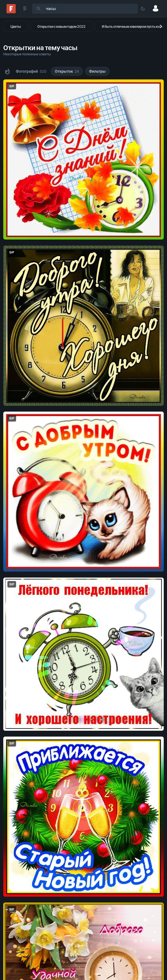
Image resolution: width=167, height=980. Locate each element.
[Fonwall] (11, 12)
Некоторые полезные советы (27, 54)
